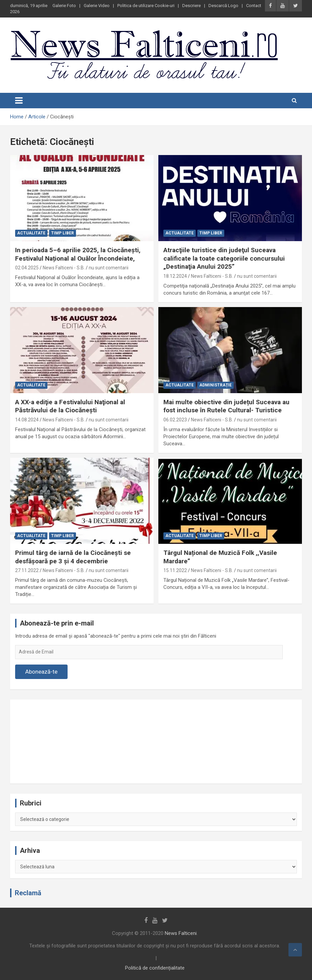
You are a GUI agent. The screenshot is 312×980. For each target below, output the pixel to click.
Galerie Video (97, 6)
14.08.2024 (27, 420)
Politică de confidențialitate (155, 968)
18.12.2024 (175, 276)
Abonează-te (41, 672)
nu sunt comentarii (109, 268)
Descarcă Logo (223, 6)
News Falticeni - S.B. (64, 268)
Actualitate (31, 233)
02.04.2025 (27, 268)
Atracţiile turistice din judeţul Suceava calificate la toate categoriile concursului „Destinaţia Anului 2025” (224, 258)
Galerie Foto (64, 6)
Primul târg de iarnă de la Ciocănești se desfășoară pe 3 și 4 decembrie (73, 557)
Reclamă (28, 893)
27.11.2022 (27, 570)
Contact (254, 6)
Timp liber (63, 233)
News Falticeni (181, 933)
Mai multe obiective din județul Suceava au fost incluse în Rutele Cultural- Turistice (226, 406)
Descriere (191, 6)
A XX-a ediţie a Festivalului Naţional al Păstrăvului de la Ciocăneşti (70, 406)
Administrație (216, 385)
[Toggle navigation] (19, 101)
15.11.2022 (175, 570)
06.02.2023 (175, 420)
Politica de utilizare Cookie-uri (146, 6)
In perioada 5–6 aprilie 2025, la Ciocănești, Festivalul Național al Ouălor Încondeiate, (78, 254)
